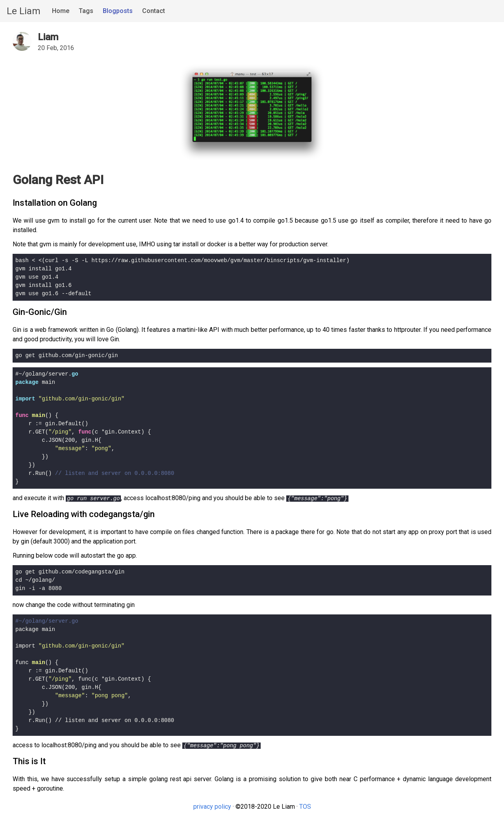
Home (61, 11)
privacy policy (212, 807)
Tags (86, 11)
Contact (154, 11)
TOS (305, 807)
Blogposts (118, 11)
